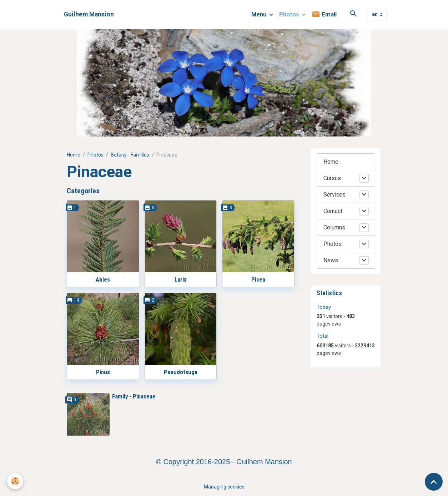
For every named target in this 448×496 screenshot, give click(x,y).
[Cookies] (15, 481)
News (331, 260)
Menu (260, 14)
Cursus (332, 178)
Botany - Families (130, 155)
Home (74, 155)
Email (324, 14)
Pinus (103, 372)
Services (334, 195)
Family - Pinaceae (134, 396)
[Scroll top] (434, 482)
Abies (103, 279)
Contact (333, 211)
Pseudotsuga (181, 372)
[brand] (89, 14)
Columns (334, 227)
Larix (181, 279)
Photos (290, 14)
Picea (258, 279)
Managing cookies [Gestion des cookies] (224, 487)
